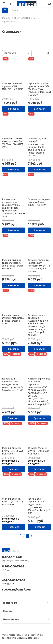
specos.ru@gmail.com (17, 590)
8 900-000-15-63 (13, 567)
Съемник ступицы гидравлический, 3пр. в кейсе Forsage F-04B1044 (13, 264)
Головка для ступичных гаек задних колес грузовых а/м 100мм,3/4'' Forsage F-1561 (39, 506)
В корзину (14, 109)
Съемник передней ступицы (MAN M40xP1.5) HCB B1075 (13, 86)
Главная (6, 18)
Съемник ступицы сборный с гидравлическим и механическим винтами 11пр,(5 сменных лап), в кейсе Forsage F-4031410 (38, 325)
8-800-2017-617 (12, 557)
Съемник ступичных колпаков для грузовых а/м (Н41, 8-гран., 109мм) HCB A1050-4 (39, 266)
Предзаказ (14, 418)
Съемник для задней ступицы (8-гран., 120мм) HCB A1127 (39, 202)
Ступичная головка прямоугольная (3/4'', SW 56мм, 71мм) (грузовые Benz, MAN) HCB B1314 (39, 89)
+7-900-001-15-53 (14, 580)
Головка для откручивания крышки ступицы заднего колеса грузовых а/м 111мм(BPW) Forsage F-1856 (14, 208)
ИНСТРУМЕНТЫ (22, 18)
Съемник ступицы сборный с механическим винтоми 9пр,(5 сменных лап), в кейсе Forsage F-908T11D (37, 147)
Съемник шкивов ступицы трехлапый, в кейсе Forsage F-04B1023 (13, 319)
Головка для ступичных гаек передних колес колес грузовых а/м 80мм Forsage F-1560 (13, 384)
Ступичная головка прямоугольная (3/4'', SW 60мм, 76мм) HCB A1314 (13, 143)
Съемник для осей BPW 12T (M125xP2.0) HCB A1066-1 (12, 502)
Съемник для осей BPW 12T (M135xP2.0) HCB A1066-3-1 (12, 451)
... (35, 18)
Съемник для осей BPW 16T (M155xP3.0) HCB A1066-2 (38, 451)
